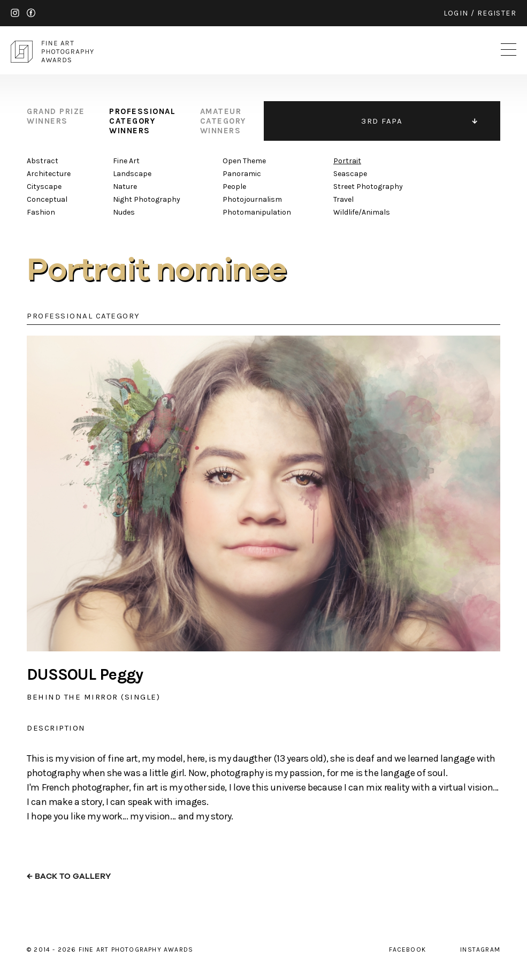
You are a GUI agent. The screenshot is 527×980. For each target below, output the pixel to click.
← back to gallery (69, 876)
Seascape (350, 174)
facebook (31, 13)
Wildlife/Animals (362, 212)
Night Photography (147, 199)
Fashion (41, 212)
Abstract (43, 161)
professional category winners (142, 121)
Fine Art (126, 161)
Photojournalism (252, 199)
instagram (15, 13)
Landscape (132, 174)
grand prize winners (56, 116)
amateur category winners (223, 121)
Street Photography (368, 187)
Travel (343, 199)
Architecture (49, 174)
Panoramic (242, 174)
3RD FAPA (382, 121)
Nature (125, 187)
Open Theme (244, 161)
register (497, 13)
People (234, 187)
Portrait (347, 161)
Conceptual (47, 199)
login (456, 13)
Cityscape (44, 187)
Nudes (124, 212)
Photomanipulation (257, 212)
